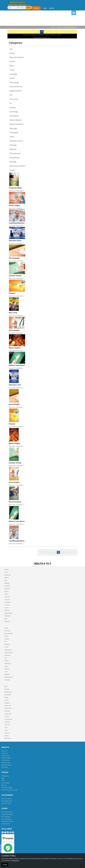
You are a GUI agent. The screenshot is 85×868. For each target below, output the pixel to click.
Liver (6, 672)
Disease (7, 621)
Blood (6, 591)
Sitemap (4, 785)
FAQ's (3, 781)
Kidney (7, 669)
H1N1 (6, 647)
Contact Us (5, 753)
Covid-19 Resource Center (9, 790)
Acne (6, 572)
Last (71, 552)
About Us (4, 751)
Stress (7, 700)
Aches (6, 569)
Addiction (8, 575)
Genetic (7, 644)
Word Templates (6, 819)
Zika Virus (8, 738)
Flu (5, 642)
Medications (9, 677)
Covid (6, 608)
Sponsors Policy (6, 803)
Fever (6, 636)
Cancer (7, 599)
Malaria (7, 674)
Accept (5, 865)
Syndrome (8, 708)
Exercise (7, 631)
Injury (6, 666)
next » (64, 552)
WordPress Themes (7, 821)
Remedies (8, 695)
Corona (7, 605)
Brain (6, 594)
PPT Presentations (7, 812)
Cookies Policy (8, 856)
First (42, 552)
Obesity (7, 680)
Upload (36, 8)
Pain (6, 686)
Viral (6, 727)
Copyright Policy (6, 765)
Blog (3, 778)
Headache (8, 650)
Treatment (8, 714)
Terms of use (5, 756)
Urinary (7, 722)
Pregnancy (8, 692)
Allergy (7, 583)
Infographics (5, 776)
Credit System (6, 824)
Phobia (7, 689)
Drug (6, 628)
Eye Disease (9, 633)
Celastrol (7, 602)
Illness (7, 661)
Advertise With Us (7, 799)
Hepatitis (8, 655)
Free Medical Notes (7, 814)
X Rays (7, 736)
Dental (7, 610)
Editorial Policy (6, 763)
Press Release (6, 783)
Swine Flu (8, 706)
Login (45, 8)
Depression (8, 613)
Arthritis (7, 586)
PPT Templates (6, 817)
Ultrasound (8, 719)
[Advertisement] (43, 21)
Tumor (7, 716)
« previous (51, 552)
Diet (6, 619)
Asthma (7, 589)
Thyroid (7, 711)
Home (53, 27)
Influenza (8, 663)
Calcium (7, 597)
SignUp (52, 8)
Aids (6, 580)
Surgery (7, 703)
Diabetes (7, 616)
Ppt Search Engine (7, 788)
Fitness (7, 639)
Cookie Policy (5, 760)
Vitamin (7, 733)
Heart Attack (9, 653)
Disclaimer (5, 767)
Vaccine (7, 725)
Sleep (6, 697)
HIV (6, 658)
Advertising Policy (7, 801)
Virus (6, 730)
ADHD (7, 578)
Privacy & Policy (6, 758)
